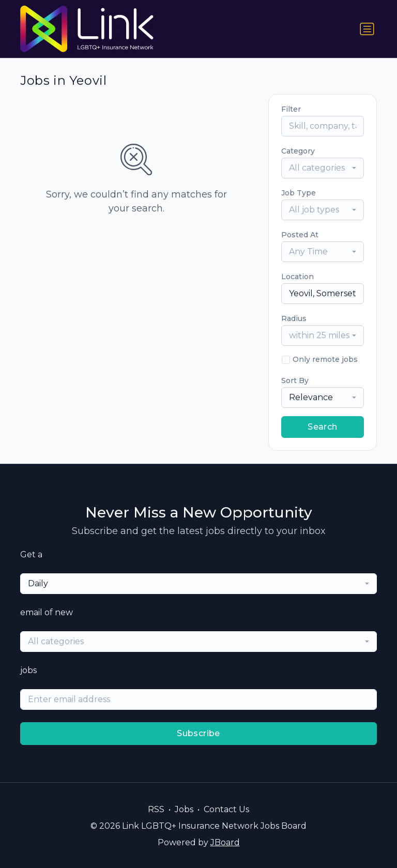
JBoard (225, 842)
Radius (294, 318)
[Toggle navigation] (367, 29)
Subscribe (198, 733)
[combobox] (323, 168)
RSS (156, 809)
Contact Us (226, 809)
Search (322, 427)
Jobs (184, 809)
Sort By (295, 380)
